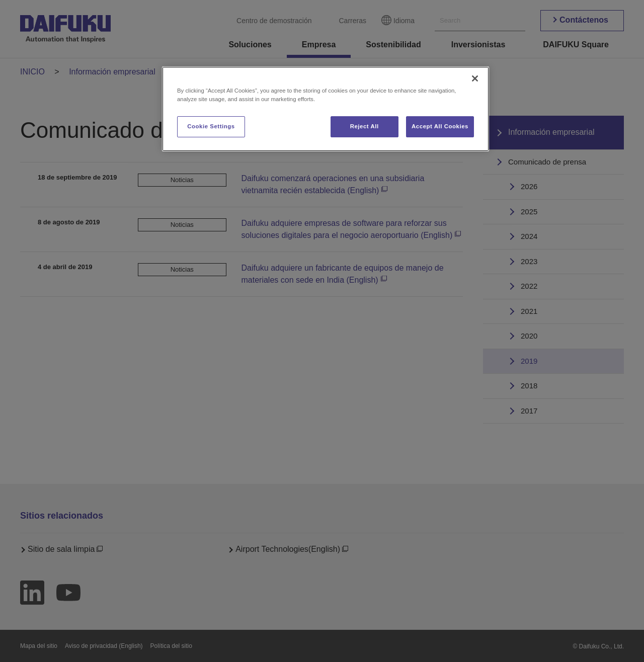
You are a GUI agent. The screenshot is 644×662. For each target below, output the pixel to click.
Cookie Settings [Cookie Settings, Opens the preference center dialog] (211, 126)
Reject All (365, 126)
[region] (326, 109)
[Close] (475, 78)
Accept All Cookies (440, 126)
